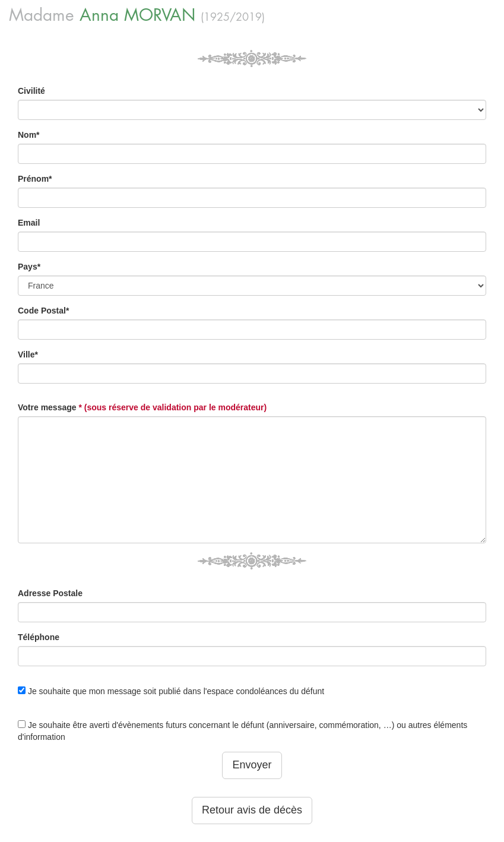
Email (29, 223)
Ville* (28, 354)
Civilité (31, 91)
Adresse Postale (50, 593)
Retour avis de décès (252, 810)
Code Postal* (43, 311)
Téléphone (39, 637)
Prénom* (35, 179)
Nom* (29, 135)
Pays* (29, 267)
